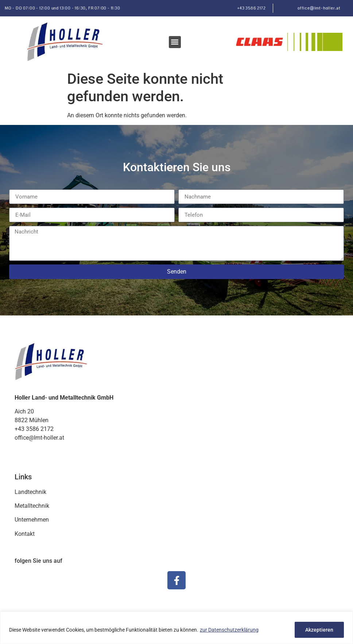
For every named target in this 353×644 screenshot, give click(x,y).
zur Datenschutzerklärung (229, 630)
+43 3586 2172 (251, 8)
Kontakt (25, 534)
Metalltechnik (32, 506)
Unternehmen (32, 520)
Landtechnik (30, 492)
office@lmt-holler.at (319, 8)
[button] (175, 42)
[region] (176, 628)
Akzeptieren (319, 630)
